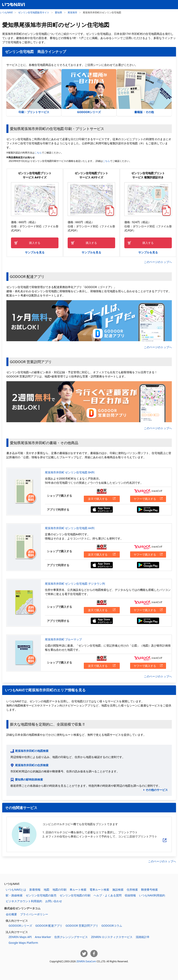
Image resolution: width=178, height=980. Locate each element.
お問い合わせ (54, 901)
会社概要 (11, 914)
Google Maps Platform (23, 943)
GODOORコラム (112, 926)
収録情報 (130, 895)
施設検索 (118, 890)
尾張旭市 (72, 12)
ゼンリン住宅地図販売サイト (34, 12)
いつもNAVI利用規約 (152, 895)
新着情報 (35, 890)
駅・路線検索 (14, 895)
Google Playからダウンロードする (148, 510)
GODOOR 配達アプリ (49, 926)
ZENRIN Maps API (20, 937)
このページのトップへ (158, 262)
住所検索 (132, 890)
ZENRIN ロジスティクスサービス (112, 937)
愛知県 (58, 12)
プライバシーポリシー (34, 914)
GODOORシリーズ (89, 91)
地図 (46, 890)
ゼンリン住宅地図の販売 (41, 895)
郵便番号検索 (149, 890)
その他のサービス (157, 790)
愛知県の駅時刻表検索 (29, 779)
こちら (38, 152)
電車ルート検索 (99, 890)
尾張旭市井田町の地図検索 (32, 751)
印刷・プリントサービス (34, 91)
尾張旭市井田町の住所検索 (32, 765)
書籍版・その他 (144, 91)
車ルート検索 (78, 890)
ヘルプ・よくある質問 (108, 895)
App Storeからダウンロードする (102, 510)
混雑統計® (142, 937)
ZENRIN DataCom (86, 961)
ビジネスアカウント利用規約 (24, 901)
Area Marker (43, 937)
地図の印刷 (59, 890)
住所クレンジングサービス (71, 937)
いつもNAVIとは (16, 890)
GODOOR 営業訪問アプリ (82, 926)
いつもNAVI (6, 12)
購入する (35, 243)
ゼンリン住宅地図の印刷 (75, 895)
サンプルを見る (35, 252)
